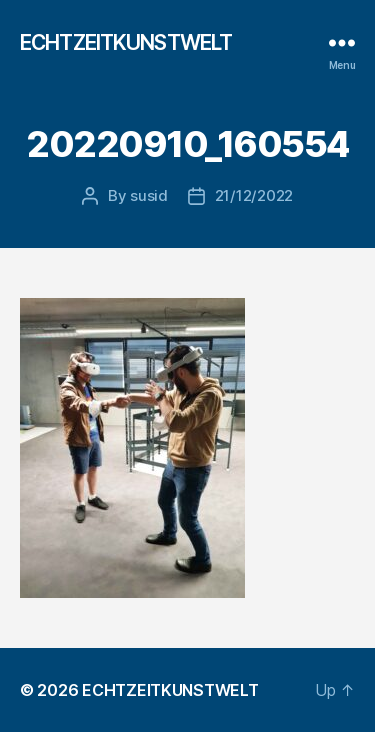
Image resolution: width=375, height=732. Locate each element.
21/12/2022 (254, 195)
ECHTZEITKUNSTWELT (126, 42)
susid (149, 195)
